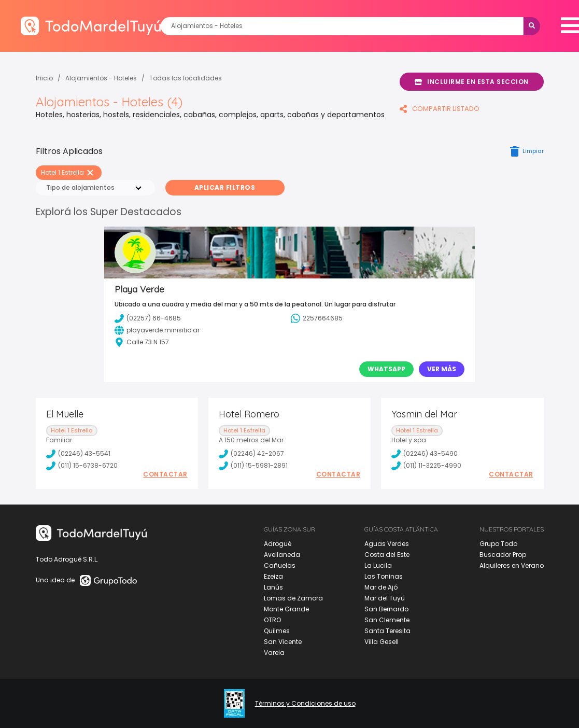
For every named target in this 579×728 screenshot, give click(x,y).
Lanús (273, 587)
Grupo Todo (498, 544)
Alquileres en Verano (512, 565)
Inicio (44, 78)
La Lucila (378, 565)
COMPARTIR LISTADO (440, 109)
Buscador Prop (503, 555)
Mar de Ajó (381, 587)
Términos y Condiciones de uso (305, 704)
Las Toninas (384, 576)
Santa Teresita (387, 631)
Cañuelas (280, 565)
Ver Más (442, 369)
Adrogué (278, 544)
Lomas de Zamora (293, 598)
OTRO (272, 620)
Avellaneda (282, 555)
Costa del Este (387, 555)
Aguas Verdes (387, 544)
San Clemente (387, 620)
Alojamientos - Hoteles (101, 78)
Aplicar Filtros (225, 187)
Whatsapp (386, 369)
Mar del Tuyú (385, 598)
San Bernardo (386, 609)
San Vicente (283, 642)
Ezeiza (273, 576)
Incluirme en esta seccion (472, 82)
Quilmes (277, 631)
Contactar (165, 474)
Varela (274, 653)
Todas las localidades (186, 78)
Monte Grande (286, 609)
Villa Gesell (382, 642)
